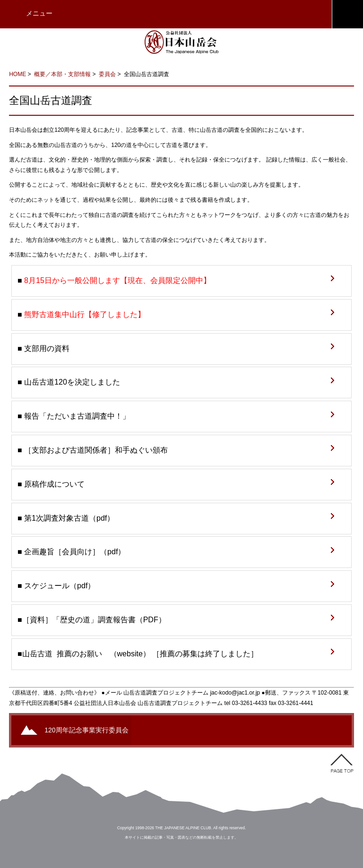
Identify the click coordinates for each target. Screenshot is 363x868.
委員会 (107, 74)
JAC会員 (347, 14)
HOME (17, 74)
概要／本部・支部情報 (62, 74)
